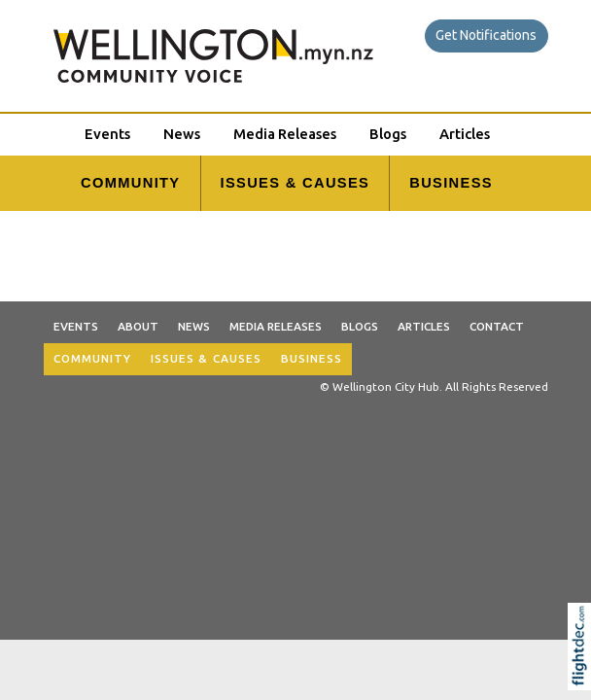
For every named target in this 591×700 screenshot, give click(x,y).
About (138, 326)
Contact (497, 326)
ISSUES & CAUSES (295, 183)
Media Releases (285, 134)
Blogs (388, 134)
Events (107, 134)
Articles (465, 134)
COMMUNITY (130, 183)
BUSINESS (451, 183)
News (182, 134)
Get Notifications (486, 35)
